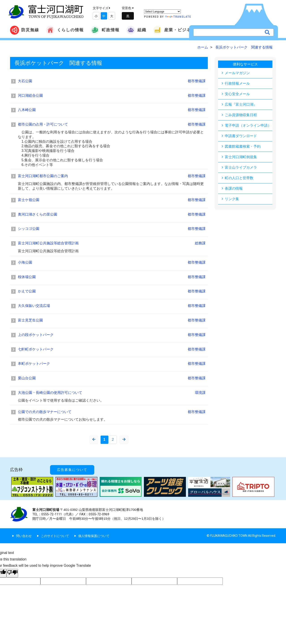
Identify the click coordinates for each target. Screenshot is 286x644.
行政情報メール (237, 83)
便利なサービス (245, 64)
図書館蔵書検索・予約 (243, 146)
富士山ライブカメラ (241, 167)
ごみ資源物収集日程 (241, 115)
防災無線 (25, 30)
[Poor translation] (12, 573)
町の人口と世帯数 (239, 178)
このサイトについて (55, 536)
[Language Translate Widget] (162, 12)
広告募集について (72, 470)
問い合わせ (24, 536)
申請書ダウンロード (241, 136)
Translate (178, 17)
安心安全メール (237, 94)
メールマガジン (237, 73)
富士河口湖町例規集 (241, 157)
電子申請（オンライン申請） (248, 125)
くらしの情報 (65, 30)
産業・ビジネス (174, 30)
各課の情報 (234, 188)
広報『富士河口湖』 (241, 104)
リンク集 (232, 199)
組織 (136, 30)
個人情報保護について (94, 536)
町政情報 (105, 30)
